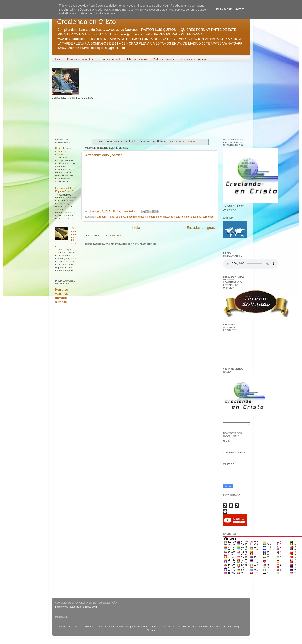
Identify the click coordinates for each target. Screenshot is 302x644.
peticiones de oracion (193, 59)
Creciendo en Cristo (86, 22)
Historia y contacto (110, 59)
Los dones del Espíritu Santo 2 (64, 190)
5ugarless (215, 627)
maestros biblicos (136, 217)
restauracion (178, 217)
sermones (208, 217)
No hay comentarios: (125, 211)
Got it (240, 9)
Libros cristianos (137, 59)
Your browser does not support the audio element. (251, 264)
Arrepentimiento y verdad (104, 155)
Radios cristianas (163, 59)
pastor (166, 217)
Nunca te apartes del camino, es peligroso (65, 151)
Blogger (151, 630)
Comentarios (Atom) (112, 235)
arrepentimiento (106, 217)
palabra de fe (154, 217)
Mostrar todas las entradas (185, 142)
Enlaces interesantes (80, 59)
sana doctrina (194, 217)
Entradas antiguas (201, 228)
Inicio (58, 59)
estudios (120, 217)
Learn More (223, 9)
